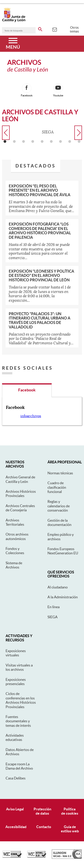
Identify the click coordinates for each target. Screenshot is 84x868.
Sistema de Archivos (14, 565)
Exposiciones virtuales (16, 653)
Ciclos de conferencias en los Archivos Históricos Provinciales (21, 700)
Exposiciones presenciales (16, 682)
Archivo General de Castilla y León (20, 479)
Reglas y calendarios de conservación (59, 506)
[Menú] (13, 44)
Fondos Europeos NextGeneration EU (63, 551)
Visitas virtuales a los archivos (19, 667)
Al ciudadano (58, 587)
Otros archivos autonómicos (17, 536)
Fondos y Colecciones (15, 551)
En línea (54, 607)
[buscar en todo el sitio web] (40, 28)
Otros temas (74, 29)
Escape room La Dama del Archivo (19, 766)
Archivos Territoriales (15, 522)
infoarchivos (31, 416)
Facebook (27, 390)
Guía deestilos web (70, 829)
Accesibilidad (16, 827)
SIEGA (53, 617)
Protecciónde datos (42, 811)
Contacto (44, 827)
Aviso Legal (15, 809)
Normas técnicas (60, 473)
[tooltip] (55, 29)
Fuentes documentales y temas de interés (18, 721)
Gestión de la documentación (59, 522)
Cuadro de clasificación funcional (57, 487)
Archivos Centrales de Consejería (20, 508)
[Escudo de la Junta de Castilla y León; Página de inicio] (14, 21)
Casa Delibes (16, 778)
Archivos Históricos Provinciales (21, 494)
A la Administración (63, 597)
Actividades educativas (15, 737)
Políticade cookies (70, 811)
